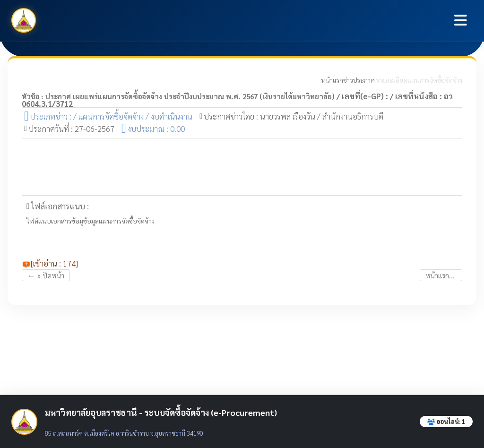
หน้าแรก (332, 80)
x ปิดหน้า (46, 275)
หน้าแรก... (441, 275)
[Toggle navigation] (461, 20)
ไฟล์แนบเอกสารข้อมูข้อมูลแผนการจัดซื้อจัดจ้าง (91, 221)
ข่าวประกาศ (359, 80)
